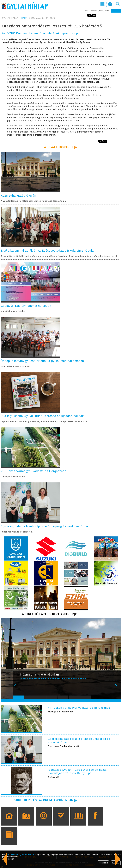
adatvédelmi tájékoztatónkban (21, 855)
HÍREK (24, 18)
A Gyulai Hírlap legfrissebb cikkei (48, 614)
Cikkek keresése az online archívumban (43, 800)
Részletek (103, 863)
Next (117, 688)
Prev (17, 688)
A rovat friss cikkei (59, 147)
